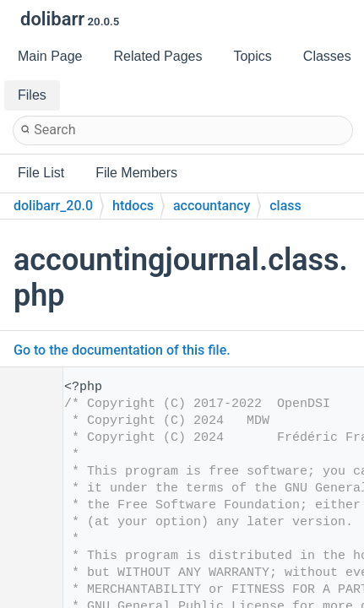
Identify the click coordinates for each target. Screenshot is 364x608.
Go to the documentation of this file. (122, 350)
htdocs (133, 206)
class (285, 206)
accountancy (212, 206)
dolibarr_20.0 (53, 206)
